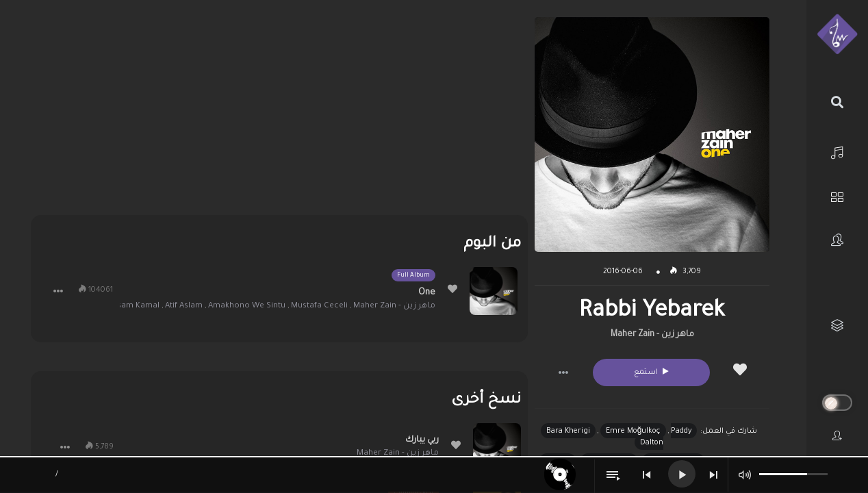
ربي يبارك (422, 440)
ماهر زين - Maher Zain (652, 335)
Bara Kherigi (568, 431)
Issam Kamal (135, 306)
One (427, 293)
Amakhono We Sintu (247, 306)
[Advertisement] (279, 113)
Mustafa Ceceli (319, 306)
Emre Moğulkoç (634, 431)
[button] (563, 372)
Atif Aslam (184, 306)
